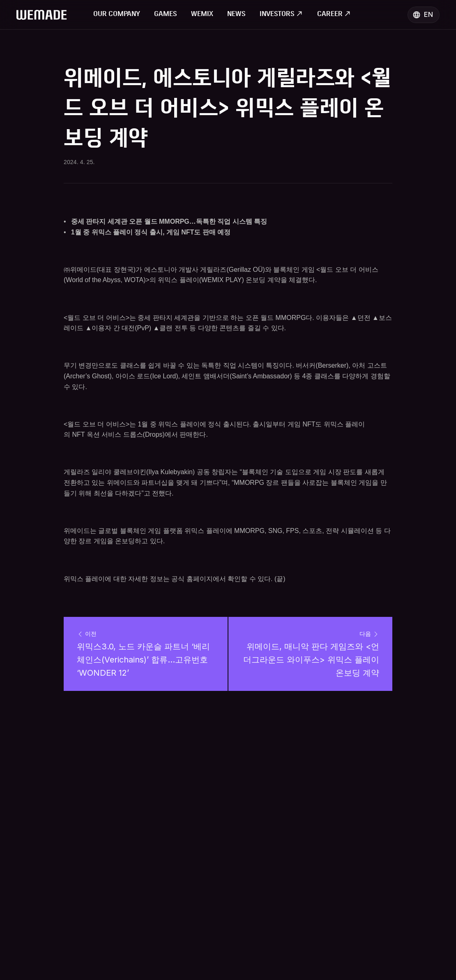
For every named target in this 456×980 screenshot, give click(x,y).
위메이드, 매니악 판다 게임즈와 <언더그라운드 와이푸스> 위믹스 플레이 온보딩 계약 (312, 660)
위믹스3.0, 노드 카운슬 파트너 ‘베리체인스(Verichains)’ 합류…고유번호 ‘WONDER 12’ (144, 660)
